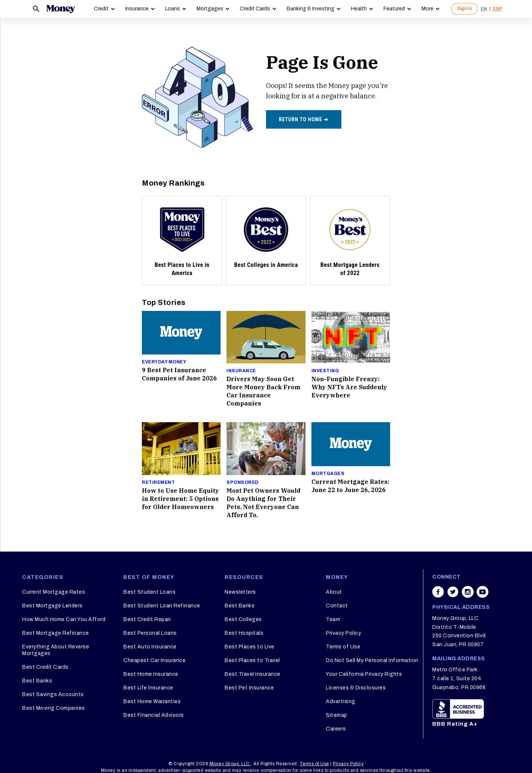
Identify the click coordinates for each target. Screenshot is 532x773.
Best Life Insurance (148, 688)
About (334, 592)
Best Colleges (243, 619)
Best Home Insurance (151, 674)
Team (333, 619)
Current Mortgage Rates (54, 592)
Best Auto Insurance (150, 647)
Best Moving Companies (54, 708)
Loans (173, 9)
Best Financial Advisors (154, 715)
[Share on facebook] (438, 592)
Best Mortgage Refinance (56, 633)
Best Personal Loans (150, 633)
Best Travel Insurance (253, 674)
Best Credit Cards (45, 667)
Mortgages (210, 9)
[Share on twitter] (453, 592)
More (427, 9)
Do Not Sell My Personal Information (372, 660)
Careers (336, 729)
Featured (394, 9)
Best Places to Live (250, 647)
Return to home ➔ (304, 119)
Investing (325, 371)
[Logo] (61, 9)
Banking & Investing (311, 9)
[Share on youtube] (482, 592)
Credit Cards (255, 9)
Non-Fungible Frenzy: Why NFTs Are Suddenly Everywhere (349, 387)
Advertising (341, 701)
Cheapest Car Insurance (154, 660)
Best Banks (37, 681)
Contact (337, 606)
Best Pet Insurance (249, 688)
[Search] (36, 9)
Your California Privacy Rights (364, 674)
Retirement (158, 482)
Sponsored (243, 482)
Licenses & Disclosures (356, 688)
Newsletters (240, 592)
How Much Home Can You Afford (64, 619)
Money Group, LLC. (230, 764)
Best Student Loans (149, 592)
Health (359, 9)
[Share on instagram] (468, 592)
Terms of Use (343, 647)
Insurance (137, 9)
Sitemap (337, 715)
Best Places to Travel (252, 660)
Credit (101, 9)
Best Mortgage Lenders (52, 606)
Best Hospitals (244, 633)
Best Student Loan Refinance (162, 606)
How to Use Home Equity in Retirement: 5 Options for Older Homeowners (180, 499)
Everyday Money (164, 362)
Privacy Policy (343, 633)
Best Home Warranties (152, 701)
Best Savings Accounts (53, 694)
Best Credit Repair (147, 619)
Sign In (464, 9)
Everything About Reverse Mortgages (56, 650)
